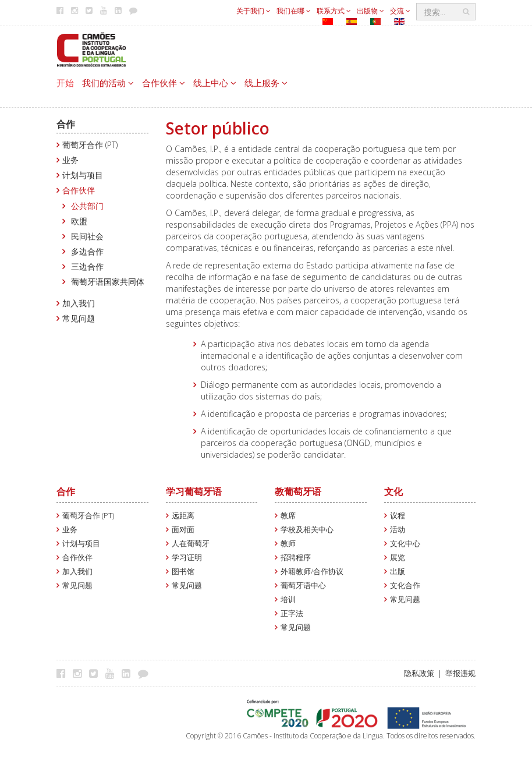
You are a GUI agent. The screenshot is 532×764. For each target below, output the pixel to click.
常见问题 (79, 318)
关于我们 (253, 11)
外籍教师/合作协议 (312, 572)
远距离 (183, 516)
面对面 (183, 530)
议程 (398, 516)
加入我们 (79, 303)
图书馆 (183, 572)
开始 (65, 83)
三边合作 (87, 266)
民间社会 (87, 236)
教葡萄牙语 (298, 491)
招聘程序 (296, 558)
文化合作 (405, 586)
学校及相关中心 (307, 530)
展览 (398, 558)
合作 (66, 124)
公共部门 (87, 206)
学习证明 (187, 558)
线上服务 (266, 83)
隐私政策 (419, 673)
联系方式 (334, 11)
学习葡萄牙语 (194, 491)
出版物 (370, 11)
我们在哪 (294, 11)
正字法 (292, 613)
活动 (398, 530)
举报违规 (460, 673)
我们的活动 (108, 83)
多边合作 (87, 251)
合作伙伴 (164, 83)
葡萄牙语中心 (303, 586)
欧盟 (79, 221)
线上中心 (215, 83)
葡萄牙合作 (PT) (90, 145)
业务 (70, 160)
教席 (288, 516)
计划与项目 (83, 175)
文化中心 (405, 544)
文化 (393, 491)
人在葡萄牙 (191, 544)
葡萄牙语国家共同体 (108, 282)
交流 (400, 11)
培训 (288, 599)
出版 (398, 572)
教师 (288, 544)
